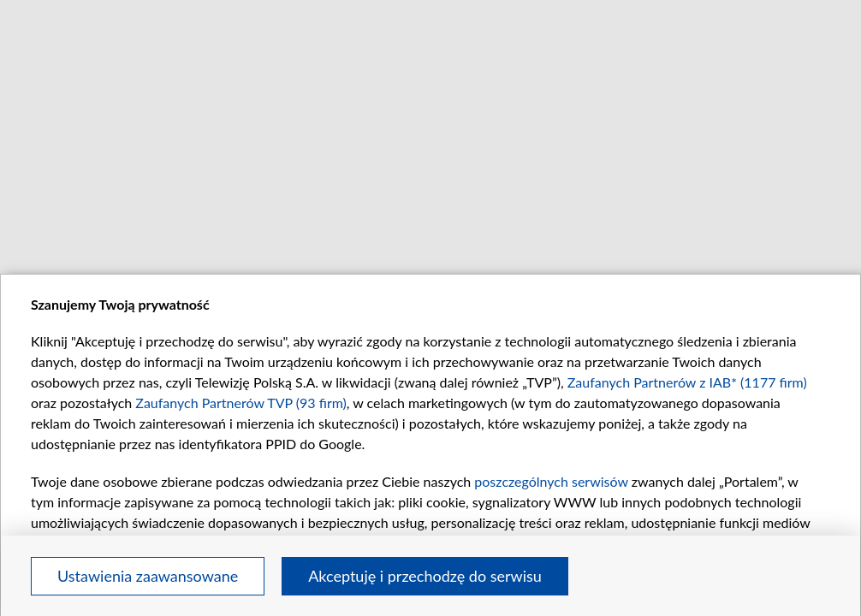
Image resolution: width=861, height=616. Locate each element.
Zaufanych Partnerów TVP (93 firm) (241, 403)
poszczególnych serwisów (551, 481)
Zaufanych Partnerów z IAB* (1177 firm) (687, 382)
